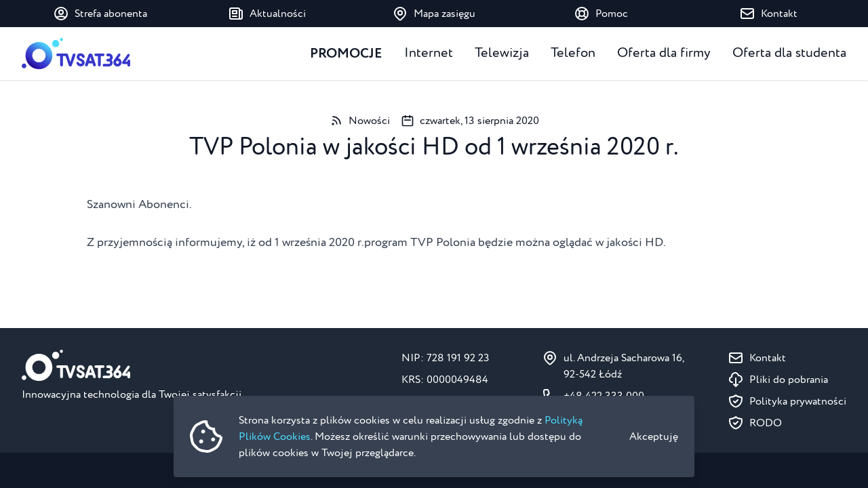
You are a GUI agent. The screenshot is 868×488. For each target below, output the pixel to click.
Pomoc (601, 14)
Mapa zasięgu (434, 14)
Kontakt (768, 14)
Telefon (573, 53)
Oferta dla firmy (664, 53)
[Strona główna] (76, 54)
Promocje (346, 54)
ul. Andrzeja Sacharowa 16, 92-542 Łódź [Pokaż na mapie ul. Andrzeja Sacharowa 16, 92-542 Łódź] (624, 366)
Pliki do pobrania (789, 380)
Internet (429, 53)
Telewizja (502, 53)
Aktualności (267, 14)
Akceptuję (654, 436)
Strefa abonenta (100, 14)
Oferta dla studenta (789, 53)
